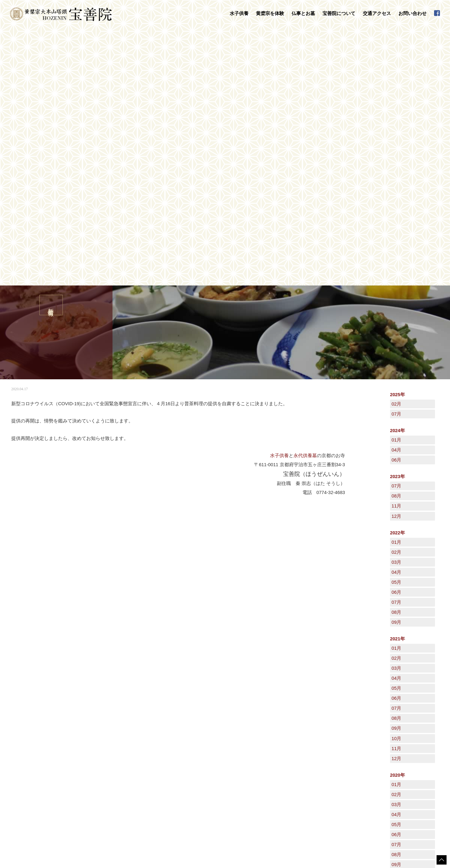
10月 (396, 481)
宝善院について (260, 744)
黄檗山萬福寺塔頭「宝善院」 (277, 750)
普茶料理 (103, 791)
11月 (396, 249)
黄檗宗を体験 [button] (270, 13)
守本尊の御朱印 (109, 779)
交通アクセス (377, 13)
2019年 (397, 654)
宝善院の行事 (263, 763)
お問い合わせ (412, 13)
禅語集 (258, 769)
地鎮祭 (187, 769)
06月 (396, 203)
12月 (396, 259)
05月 (396, 325)
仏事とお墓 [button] (303, 13)
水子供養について (111, 750)
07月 (396, 157)
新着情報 (32, 702)
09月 (396, 365)
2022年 (397, 275)
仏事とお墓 (186, 744)
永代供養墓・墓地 (197, 756)
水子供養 (279, 198)
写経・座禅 (105, 785)
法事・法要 (191, 750)
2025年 (397, 137)
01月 (396, 183)
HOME (14, 702)
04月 (396, 193)
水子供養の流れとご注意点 (118, 756)
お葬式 (187, 763)
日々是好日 (346, 750)
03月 (396, 305)
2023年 (397, 219)
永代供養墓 (305, 198)
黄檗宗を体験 (102, 766)
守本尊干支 (262, 756)
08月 (396, 239)
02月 (396, 147)
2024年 (397, 173)
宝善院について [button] (339, 13)
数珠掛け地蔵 (107, 773)
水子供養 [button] (239, 13)
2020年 (397, 518)
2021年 (397, 381)
